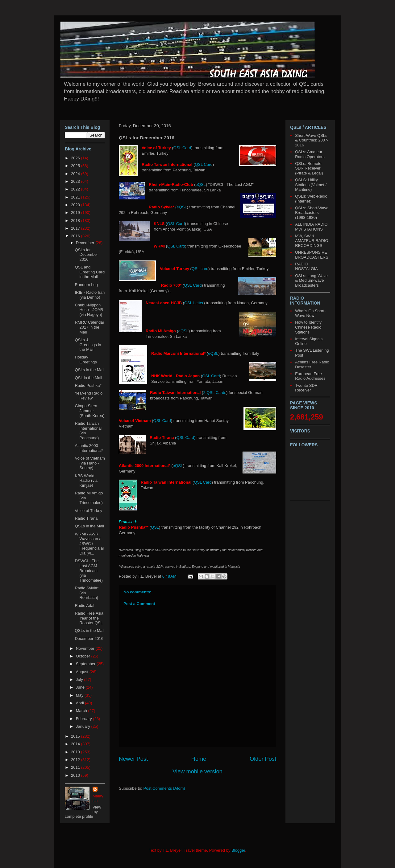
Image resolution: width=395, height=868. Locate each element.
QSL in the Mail (88, 378)
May (80, 695)
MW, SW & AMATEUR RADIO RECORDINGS (312, 241)
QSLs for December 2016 (86, 255)
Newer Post (133, 759)
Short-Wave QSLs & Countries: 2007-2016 (312, 140)
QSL (155, 527)
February (85, 719)
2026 (76, 158)
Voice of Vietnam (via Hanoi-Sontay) (90, 463)
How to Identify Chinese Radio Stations (308, 327)
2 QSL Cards (215, 393)
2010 (76, 775)
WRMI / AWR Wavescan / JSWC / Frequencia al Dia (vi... (89, 544)
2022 (76, 189)
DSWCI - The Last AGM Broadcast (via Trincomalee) (89, 570)
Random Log (86, 285)
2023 (76, 181)
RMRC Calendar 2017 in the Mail (89, 327)
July (80, 680)
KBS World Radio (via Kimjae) (86, 481)
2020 (76, 205)
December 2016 (89, 639)
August (83, 672)
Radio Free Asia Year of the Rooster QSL (89, 618)
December (86, 243)
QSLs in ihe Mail (89, 526)
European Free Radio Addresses (310, 376)
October (84, 656)
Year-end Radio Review (89, 396)
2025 (76, 166)
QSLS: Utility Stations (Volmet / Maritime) (311, 185)
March (82, 711)
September (86, 664)
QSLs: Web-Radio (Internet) (311, 199)
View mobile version (197, 772)
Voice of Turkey (88, 511)
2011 (76, 767)
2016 (76, 236)
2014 (76, 744)
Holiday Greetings (86, 360)
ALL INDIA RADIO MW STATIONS (311, 227)
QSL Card (182, 148)
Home (199, 759)
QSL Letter (194, 303)
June (81, 687)
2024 (76, 174)
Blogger (238, 850)
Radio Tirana (86, 518)
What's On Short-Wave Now (310, 313)
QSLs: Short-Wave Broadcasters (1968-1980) (312, 213)
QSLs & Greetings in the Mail (88, 345)
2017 (76, 228)
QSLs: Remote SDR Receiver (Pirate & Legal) (309, 168)
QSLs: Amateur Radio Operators (310, 154)
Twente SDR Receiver (306, 388)
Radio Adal (84, 606)
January (84, 726)
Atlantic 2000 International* (89, 448)
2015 (76, 736)
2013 (76, 752)
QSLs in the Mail (89, 370)
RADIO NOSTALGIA (306, 266)
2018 (76, 221)
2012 (76, 760)
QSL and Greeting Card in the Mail (90, 272)
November (86, 648)
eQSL (201, 184)
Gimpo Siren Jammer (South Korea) (89, 411)
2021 (76, 197)
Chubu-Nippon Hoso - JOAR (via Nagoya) (89, 310)
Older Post (263, 759)
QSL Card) (186, 438)
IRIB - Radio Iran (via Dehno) (90, 295)
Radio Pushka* (88, 385)
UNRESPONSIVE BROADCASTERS (312, 255)
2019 (76, 213)
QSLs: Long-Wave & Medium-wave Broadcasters (311, 280)
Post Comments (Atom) (164, 788)
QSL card (200, 269)
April (81, 703)
